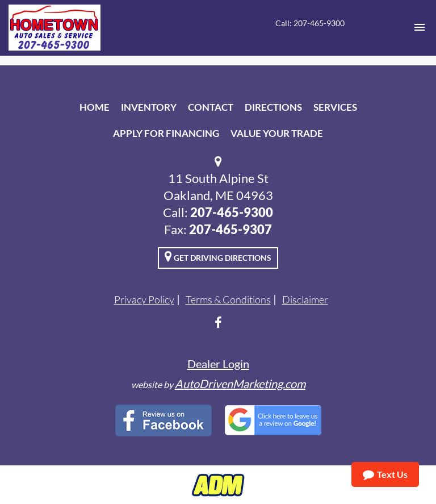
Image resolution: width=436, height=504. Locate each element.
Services (335, 107)
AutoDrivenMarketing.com (240, 384)
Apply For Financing (166, 133)
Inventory (149, 107)
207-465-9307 (230, 229)
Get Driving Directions (218, 256)
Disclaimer (305, 299)
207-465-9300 (232, 212)
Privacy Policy (144, 299)
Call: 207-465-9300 (310, 23)
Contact (211, 107)
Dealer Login (218, 364)
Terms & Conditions (228, 299)
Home (95, 107)
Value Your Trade (277, 133)
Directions (273, 107)
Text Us (385, 474)
